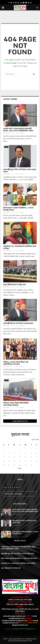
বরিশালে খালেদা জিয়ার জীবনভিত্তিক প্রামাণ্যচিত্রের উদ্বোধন (16, 404)
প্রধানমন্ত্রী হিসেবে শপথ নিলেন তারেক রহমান (18, 323)
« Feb (19, 468)
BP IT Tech (29, 641)
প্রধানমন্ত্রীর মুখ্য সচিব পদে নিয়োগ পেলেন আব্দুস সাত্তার (20, 171)
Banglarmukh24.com (20, 625)
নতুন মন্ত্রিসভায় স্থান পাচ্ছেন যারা (14, 285)
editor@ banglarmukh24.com (14, 616)
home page (11, 63)
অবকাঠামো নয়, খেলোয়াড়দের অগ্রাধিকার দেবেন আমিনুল (20, 247)
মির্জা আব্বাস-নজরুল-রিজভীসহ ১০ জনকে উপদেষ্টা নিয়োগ (18, 209)
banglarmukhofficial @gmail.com (15, 620)
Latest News (10, 99)
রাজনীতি (7, 106)
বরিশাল (6, 340)
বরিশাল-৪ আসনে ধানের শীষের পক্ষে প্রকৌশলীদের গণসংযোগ (16, 363)
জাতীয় (6, 147)
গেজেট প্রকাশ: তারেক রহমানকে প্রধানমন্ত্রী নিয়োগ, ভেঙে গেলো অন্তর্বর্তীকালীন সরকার (18, 130)
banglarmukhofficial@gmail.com (24, 629)
